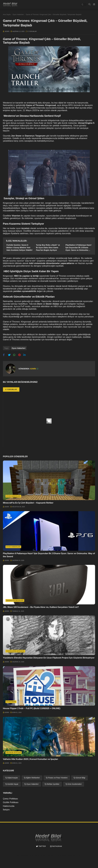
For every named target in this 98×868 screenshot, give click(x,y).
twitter (42, 846)
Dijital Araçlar (13, 778)
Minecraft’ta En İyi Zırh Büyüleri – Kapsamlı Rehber (28, 503)
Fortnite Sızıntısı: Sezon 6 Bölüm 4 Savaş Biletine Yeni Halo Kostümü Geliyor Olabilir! (20, 247)
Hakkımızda (9, 806)
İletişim (6, 810)
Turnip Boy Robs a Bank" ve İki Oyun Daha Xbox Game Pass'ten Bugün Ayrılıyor (48, 247)
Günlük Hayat (13, 784)
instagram (57, 846)
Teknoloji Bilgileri (15, 600)
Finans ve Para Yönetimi (58, 778)
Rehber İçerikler (53, 784)
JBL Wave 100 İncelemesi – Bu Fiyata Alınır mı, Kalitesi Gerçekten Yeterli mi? (41, 607)
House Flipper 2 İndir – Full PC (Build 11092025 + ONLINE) (32, 708)
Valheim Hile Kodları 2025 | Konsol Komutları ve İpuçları (30, 759)
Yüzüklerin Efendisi (15, 651)
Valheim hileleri (14, 752)
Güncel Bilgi (80, 778)
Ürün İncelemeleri (75, 784)
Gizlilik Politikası (11, 802)
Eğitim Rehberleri (33, 778)
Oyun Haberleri (18, 14)
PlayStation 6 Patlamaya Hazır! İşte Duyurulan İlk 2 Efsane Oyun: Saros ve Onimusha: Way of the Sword (78, 248)
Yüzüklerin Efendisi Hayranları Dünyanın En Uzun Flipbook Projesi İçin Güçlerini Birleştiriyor (49, 658)
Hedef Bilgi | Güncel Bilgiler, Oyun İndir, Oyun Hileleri (54, 856)
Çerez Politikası (10, 799)
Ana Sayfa (7, 14)
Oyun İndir (11, 702)
